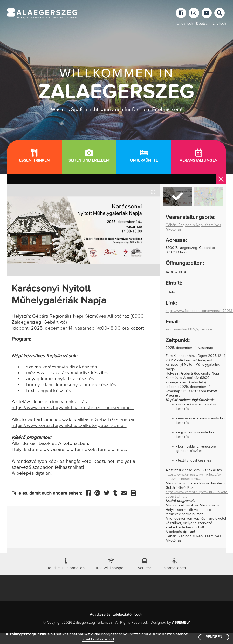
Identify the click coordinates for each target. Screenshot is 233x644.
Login (139, 615)
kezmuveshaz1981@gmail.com (189, 329)
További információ (98, 639)
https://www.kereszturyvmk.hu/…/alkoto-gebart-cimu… (69, 426)
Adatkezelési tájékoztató (111, 615)
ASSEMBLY (181, 623)
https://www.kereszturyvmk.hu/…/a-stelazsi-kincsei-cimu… (73, 408)
